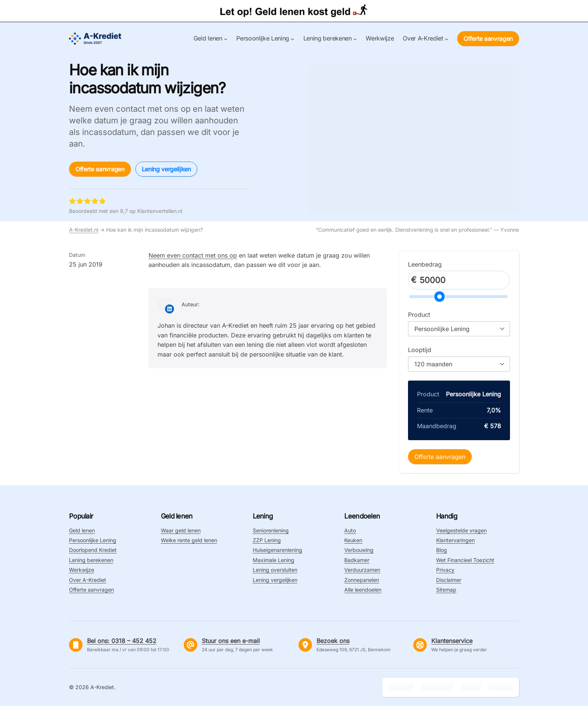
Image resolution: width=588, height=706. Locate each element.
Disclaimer (449, 580)
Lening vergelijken (166, 169)
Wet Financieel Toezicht (465, 560)
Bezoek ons (333, 641)
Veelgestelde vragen (461, 530)
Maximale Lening (274, 560)
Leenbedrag (425, 264)
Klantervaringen (455, 540)
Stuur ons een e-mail (231, 641)
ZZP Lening (267, 540)
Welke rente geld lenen (189, 540)
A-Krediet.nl (84, 230)
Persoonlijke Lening (93, 540)
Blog (442, 550)
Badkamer (357, 560)
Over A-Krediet (88, 580)
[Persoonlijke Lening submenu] (292, 39)
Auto (350, 530)
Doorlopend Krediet (93, 550)
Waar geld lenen (181, 530)
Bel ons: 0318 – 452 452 (122, 641)
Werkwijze (82, 570)
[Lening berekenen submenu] (355, 39)
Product (419, 315)
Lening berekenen (91, 560)
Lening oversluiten (275, 570)
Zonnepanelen (362, 580)
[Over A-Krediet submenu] (447, 39)
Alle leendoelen (363, 590)
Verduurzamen (362, 570)
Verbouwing (359, 550)
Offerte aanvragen (488, 39)
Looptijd (420, 350)
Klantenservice (452, 641)
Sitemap (446, 590)
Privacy (445, 570)
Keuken (353, 540)
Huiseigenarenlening (277, 550)
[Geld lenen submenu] (226, 39)
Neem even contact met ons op (193, 255)
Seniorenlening (271, 530)
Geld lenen (82, 530)
